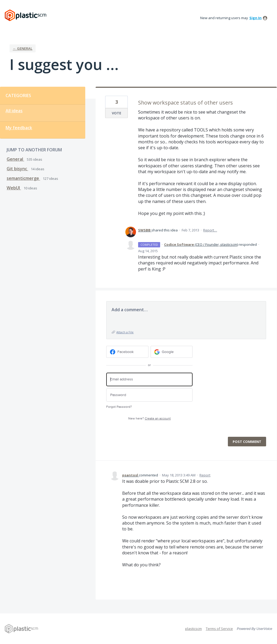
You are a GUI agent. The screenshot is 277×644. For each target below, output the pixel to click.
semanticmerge (23, 178)
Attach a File (125, 332)
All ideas (14, 111)
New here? (150, 419)
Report (205, 475)
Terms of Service (219, 629)
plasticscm (193, 629)
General (15, 159)
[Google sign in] (172, 352)
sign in (255, 18)
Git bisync (17, 169)
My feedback (19, 128)
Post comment (247, 442)
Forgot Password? (119, 407)
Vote (116, 113)
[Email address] (149, 379)
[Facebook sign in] (127, 352)
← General (23, 48)
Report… (210, 230)
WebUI (14, 188)
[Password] (149, 395)
